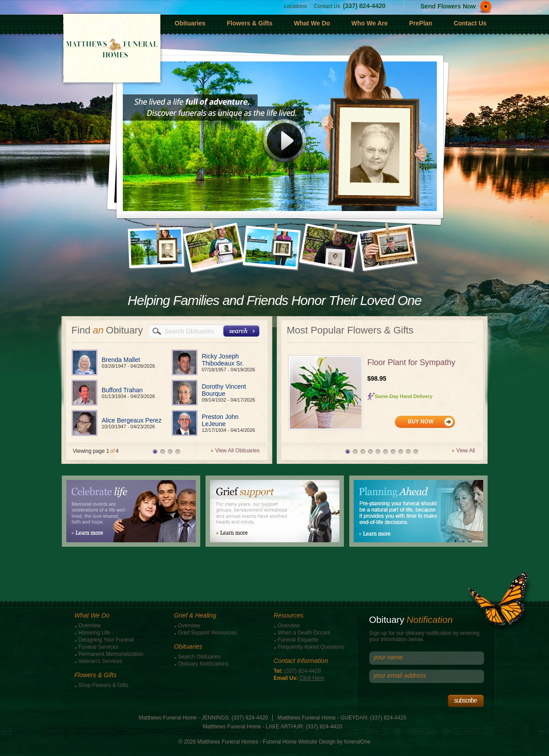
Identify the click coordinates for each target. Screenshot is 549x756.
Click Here (312, 678)
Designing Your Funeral (106, 640)
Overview (89, 626)
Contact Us (327, 6)
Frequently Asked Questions (311, 647)
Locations (295, 6)
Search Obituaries (199, 657)
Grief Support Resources (207, 633)
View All (466, 451)
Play (285, 144)
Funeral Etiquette (298, 640)
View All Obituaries (238, 451)
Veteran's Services (100, 661)
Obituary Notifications (203, 664)
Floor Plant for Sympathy (412, 362)
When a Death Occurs (304, 633)
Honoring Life (94, 633)
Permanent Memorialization (111, 654)
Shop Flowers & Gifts (103, 685)
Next (424, 238)
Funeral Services (98, 647)
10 (416, 452)
